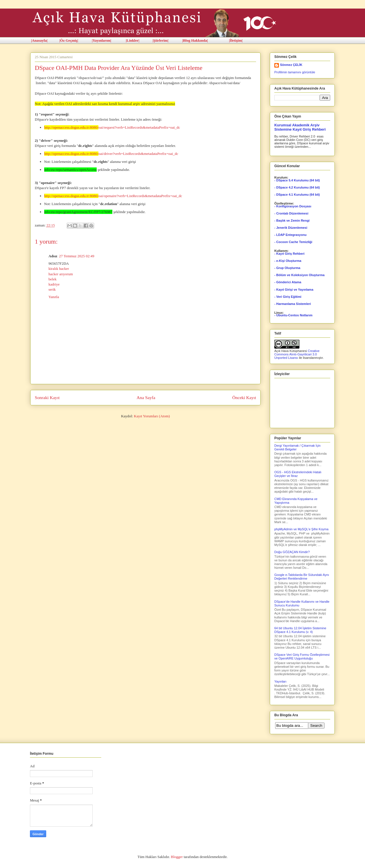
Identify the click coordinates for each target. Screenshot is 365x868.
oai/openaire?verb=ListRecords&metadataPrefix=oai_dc (113, 196)
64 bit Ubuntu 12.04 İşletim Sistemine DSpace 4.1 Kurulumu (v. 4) (300, 630)
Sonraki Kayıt (47, 397)
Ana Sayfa (146, 397)
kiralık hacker (59, 269)
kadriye (54, 284)
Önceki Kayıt (244, 397)
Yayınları (280, 681)
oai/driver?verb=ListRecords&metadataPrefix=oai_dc (111, 154)
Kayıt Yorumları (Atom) (152, 416)
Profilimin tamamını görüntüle (295, 72)
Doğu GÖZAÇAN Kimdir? (292, 552)
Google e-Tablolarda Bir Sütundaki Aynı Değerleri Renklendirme (302, 577)
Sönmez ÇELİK (291, 65)
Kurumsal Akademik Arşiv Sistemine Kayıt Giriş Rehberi (300, 127)
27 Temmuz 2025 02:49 (77, 256)
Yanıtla (54, 297)
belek (52, 279)
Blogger (177, 857)
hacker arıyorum (61, 274)
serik (52, 289)
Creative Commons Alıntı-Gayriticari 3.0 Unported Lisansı (297, 354)
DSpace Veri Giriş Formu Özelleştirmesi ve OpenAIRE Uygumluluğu (302, 656)
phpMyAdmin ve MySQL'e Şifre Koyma (301, 529)
